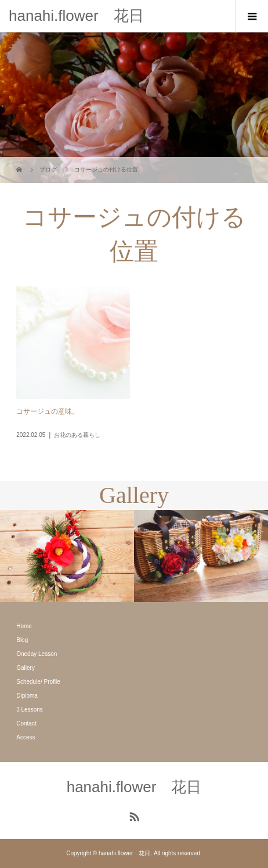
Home (24, 626)
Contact (26, 723)
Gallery (26, 668)
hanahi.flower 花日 (76, 16)
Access (26, 737)
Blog (22, 640)
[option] (67, 556)
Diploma (27, 696)
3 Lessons (30, 710)
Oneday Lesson (37, 654)
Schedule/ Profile (38, 682)
